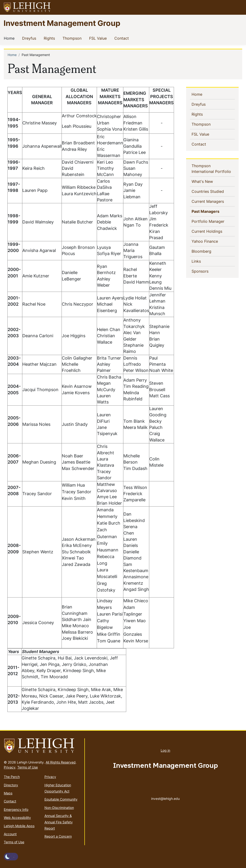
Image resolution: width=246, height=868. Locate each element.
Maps (8, 793)
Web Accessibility (17, 818)
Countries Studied (213, 191)
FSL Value (99, 38)
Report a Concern (58, 836)
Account (10, 834)
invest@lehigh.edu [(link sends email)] (165, 794)
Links (204, 261)
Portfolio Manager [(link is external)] (213, 221)
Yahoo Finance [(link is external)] (213, 241)
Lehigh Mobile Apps (19, 826)
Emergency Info (16, 809)
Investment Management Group (62, 23)
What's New (210, 181)
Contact (123, 38)
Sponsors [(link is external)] (209, 271)
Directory (11, 785)
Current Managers (213, 201)
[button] (238, 7)
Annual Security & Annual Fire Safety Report (59, 822)
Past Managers (213, 211)
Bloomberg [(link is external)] (210, 251)
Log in (165, 750)
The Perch (12, 777)
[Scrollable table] (93, 368)
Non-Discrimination (59, 808)
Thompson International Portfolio (213, 169)
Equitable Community (61, 799)
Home (10, 38)
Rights (50, 38)
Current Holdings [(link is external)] (213, 231)
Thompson (73, 38)
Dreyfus (30, 38)
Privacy (10, 767)
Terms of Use (28, 767)
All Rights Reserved (61, 762)
